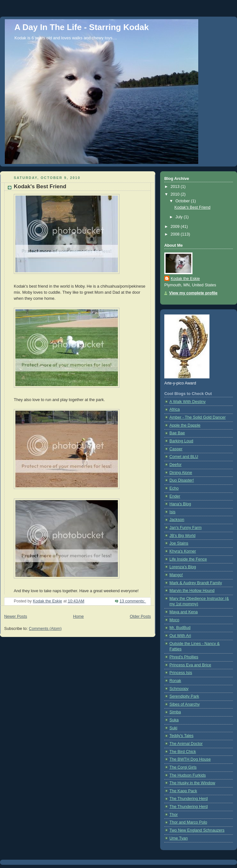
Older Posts (140, 616)
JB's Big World (182, 536)
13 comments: (133, 601)
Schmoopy (179, 689)
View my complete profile (193, 293)
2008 (176, 234)
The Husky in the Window (192, 783)
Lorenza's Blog (183, 567)
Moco (174, 620)
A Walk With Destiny (188, 402)
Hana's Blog (180, 504)
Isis (172, 512)
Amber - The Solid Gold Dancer (198, 417)
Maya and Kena (184, 612)
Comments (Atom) (45, 629)
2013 (176, 187)
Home (78, 616)
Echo (174, 488)
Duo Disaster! (182, 480)
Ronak (175, 681)
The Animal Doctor (186, 744)
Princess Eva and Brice (190, 665)
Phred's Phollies (184, 657)
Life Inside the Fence (188, 559)
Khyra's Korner (183, 551)
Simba (175, 712)
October (183, 201)
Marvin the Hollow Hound (192, 591)
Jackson (177, 520)
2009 (176, 227)
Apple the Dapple (185, 425)
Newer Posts (16, 616)
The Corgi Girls (183, 767)
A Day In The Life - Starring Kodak (82, 27)
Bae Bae (177, 433)
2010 (176, 194)
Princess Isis (181, 673)
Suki (173, 728)
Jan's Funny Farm (186, 528)
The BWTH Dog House (190, 759)
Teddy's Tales (181, 736)
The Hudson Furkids (188, 775)
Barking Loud (181, 441)
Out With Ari (180, 636)
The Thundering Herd (189, 799)
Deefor (176, 465)
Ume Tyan (179, 838)
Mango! (176, 575)
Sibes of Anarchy (185, 704)
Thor (174, 815)
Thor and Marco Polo (188, 822)
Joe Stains (179, 543)
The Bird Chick (183, 752)
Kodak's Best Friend (40, 186)
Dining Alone (181, 473)
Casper (176, 449)
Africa (175, 409)
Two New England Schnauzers (197, 830)
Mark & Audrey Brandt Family (196, 583)
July (180, 217)
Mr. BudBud (180, 628)
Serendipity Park (184, 696)
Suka (174, 720)
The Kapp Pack (183, 791)
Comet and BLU (184, 457)
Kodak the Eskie (185, 279)
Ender (175, 496)
